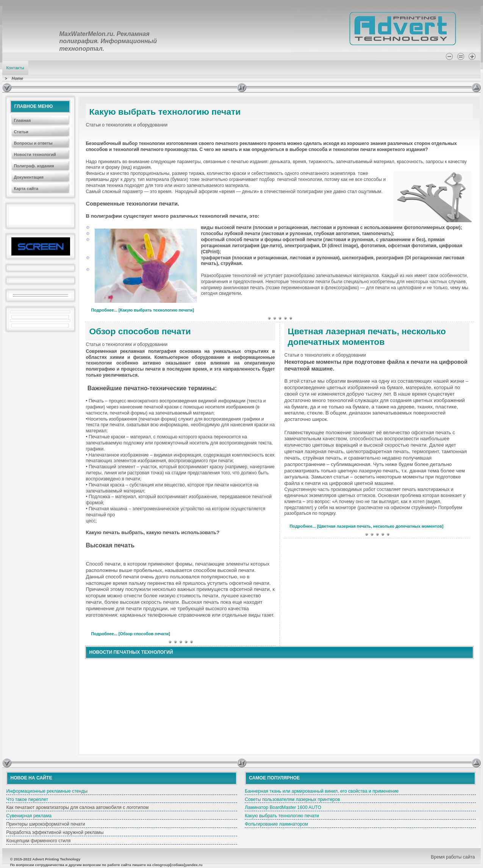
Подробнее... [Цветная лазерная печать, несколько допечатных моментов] (367, 526)
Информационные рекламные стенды (47, 791)
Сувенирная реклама (29, 816)
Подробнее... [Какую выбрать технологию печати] (142, 310)
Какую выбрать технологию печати (165, 112)
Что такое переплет (27, 799)
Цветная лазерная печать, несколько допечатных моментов (367, 337)
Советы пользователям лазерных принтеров (292, 799)
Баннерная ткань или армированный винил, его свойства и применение (322, 791)
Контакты (15, 68)
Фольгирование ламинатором (276, 824)
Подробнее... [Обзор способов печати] (130, 634)
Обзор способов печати (140, 331)
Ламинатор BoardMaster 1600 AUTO (283, 807)
